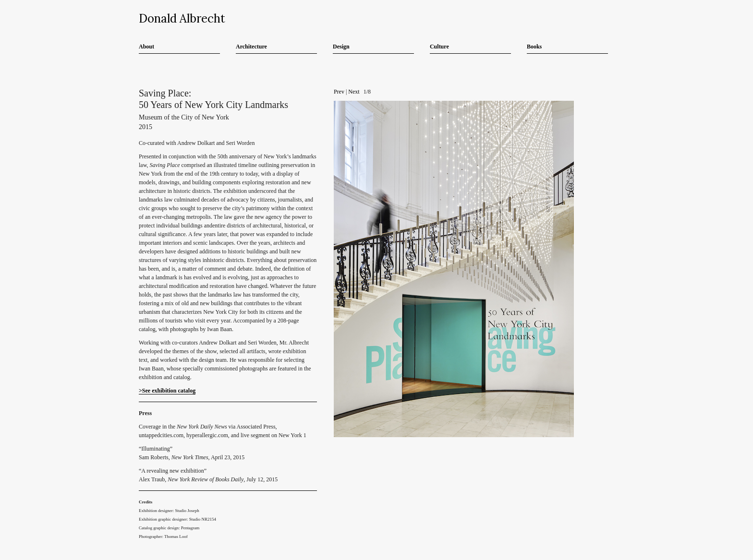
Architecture (251, 47)
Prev (339, 92)
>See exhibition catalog (167, 391)
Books (534, 47)
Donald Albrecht (182, 18)
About (146, 47)
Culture (439, 47)
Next (354, 92)
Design (341, 47)
